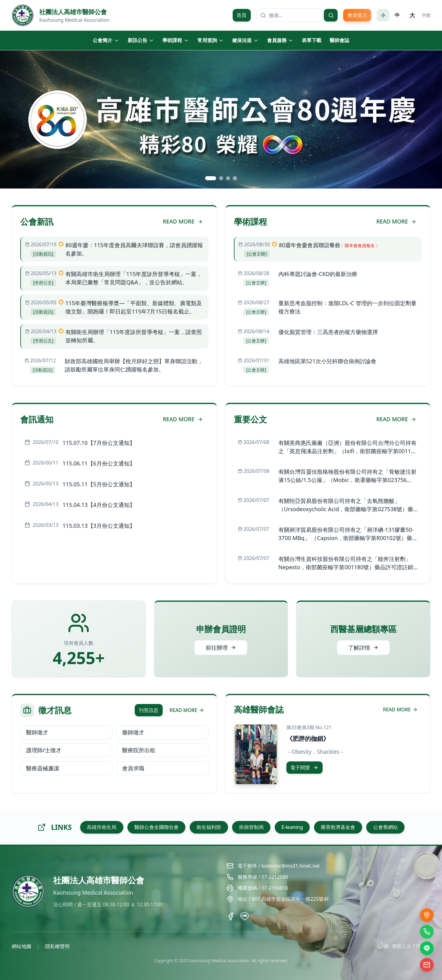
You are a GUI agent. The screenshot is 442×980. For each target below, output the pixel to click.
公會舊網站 (386, 827)
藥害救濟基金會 (338, 827)
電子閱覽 (304, 768)
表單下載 (312, 40)
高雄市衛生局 (102, 827)
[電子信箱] (427, 965)
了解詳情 (363, 647)
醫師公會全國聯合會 (157, 827)
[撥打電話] (427, 932)
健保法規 (245, 40)
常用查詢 (211, 40)
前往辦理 (221, 647)
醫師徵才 (37, 732)
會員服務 (280, 40)
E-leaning (292, 827)
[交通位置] (427, 915)
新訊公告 (141, 40)
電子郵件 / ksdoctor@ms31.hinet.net (279, 866)
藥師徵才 (133, 732)
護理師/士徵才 (44, 750)
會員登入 (357, 15)
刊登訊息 (149, 710)
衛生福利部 (209, 827)
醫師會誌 (339, 40)
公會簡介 (106, 40)
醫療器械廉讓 (43, 768)
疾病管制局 (251, 827)
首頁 (242, 15)
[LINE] (427, 948)
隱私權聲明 (57, 946)
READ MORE (183, 221)
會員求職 (133, 768)
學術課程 (176, 40)
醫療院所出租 (139, 750)
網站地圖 (21, 946)
